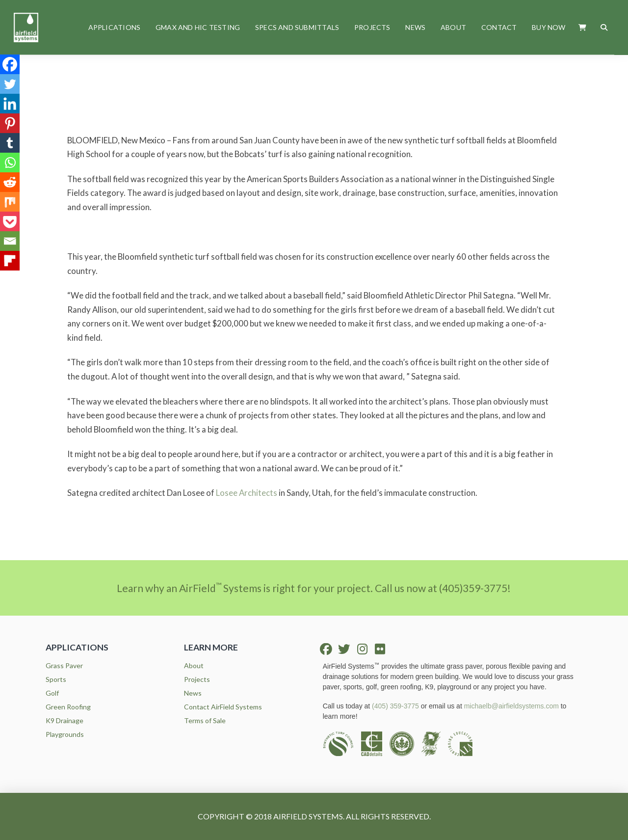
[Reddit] (10, 182)
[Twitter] (10, 84)
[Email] (10, 241)
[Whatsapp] (10, 163)
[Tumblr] (10, 143)
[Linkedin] (10, 104)
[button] (583, 27)
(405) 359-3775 (395, 706)
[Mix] (10, 202)
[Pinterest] (10, 123)
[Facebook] (10, 64)
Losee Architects (247, 493)
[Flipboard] (10, 261)
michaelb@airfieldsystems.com (511, 706)
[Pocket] (10, 221)
